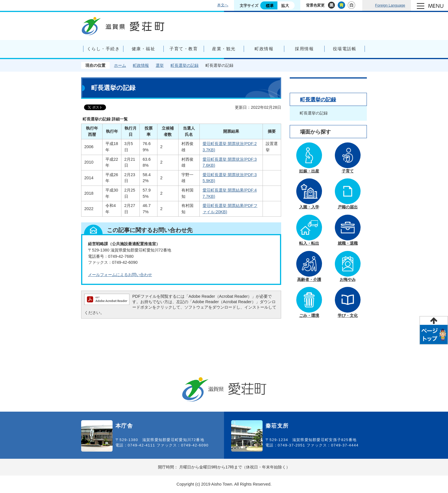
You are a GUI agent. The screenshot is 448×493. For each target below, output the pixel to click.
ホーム (120, 65)
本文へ (223, 5)
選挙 (160, 65)
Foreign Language (390, 5)
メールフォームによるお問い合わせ (120, 275)
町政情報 (141, 65)
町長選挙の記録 (185, 65)
